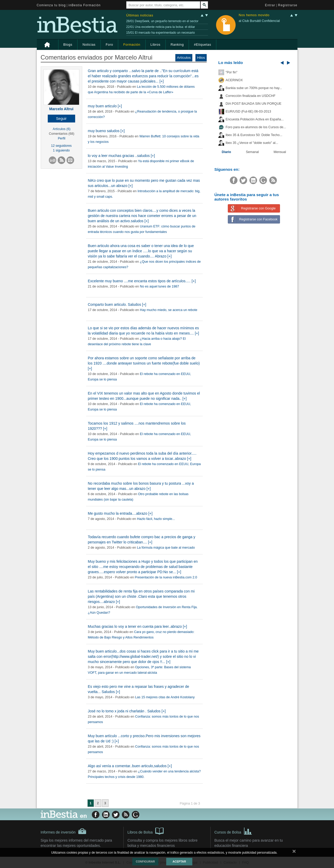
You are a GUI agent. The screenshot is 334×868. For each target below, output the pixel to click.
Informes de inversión (64, 831)
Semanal (252, 152)
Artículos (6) (62, 129)
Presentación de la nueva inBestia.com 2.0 (166, 577)
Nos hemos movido (254, 15)
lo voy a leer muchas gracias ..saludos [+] (121, 156)
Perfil (62, 138)
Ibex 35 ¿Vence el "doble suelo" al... (252, 143)
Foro (109, 45)
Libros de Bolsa (146, 831)
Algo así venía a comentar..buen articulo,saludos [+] (130, 766)
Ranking (177, 45)
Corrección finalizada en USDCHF (251, 96)
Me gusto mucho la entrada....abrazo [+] (120, 513)
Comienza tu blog (51, 5)
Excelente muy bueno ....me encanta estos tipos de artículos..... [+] (142, 281)
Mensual (280, 152)
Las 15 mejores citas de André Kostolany (165, 697)
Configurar (145, 861)
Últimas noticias (140, 15)
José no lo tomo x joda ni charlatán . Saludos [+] (127, 711)
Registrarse (288, 5)
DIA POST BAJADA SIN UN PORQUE (254, 104)
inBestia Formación (85, 5)
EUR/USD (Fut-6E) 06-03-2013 (248, 112)
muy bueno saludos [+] (106, 131)
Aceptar (179, 861)
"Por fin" (232, 72)
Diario (226, 152)
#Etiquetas (202, 45)
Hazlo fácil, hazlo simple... (156, 519)
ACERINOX (234, 80)
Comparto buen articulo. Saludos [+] (117, 304)
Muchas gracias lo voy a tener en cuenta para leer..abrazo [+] (138, 626)
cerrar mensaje (294, 852)
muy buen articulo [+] (105, 106)
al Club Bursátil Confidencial (259, 21)
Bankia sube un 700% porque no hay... (254, 88)
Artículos (184, 58)
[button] (61, 119)
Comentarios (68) (61, 134)
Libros (156, 45)
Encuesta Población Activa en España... (255, 119)
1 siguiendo (61, 150)
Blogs (68, 45)
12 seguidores (61, 146)
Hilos (201, 58)
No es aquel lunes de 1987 (159, 286)
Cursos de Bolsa (233, 831)
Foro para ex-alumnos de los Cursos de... (256, 127)
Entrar (270, 5)
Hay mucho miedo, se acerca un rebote (169, 310)
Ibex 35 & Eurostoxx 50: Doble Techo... (254, 135)
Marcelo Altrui (61, 109)
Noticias (89, 45)
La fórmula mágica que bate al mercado (166, 548)
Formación (132, 45)
